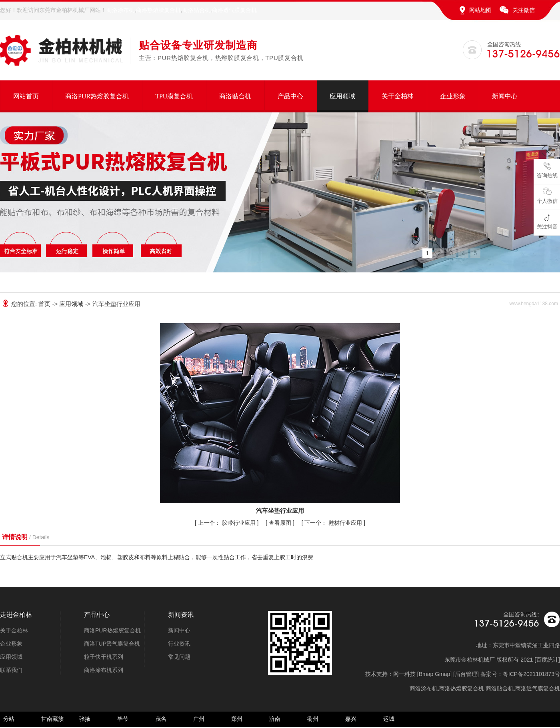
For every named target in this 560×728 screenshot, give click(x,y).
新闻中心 (505, 96)
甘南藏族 (52, 719)
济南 (275, 719)
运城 (389, 719)
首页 (45, 304)
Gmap (442, 674)
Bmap (426, 674)
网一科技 (404, 674)
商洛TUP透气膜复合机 (112, 644)
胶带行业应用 (228, 523)
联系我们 (11, 670)
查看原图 (281, 523)
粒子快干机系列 (104, 657)
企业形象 (453, 96)
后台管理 (466, 674)
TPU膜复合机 (174, 96)
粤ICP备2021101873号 (531, 674)
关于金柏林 (398, 96)
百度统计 (547, 660)
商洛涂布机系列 (104, 670)
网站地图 (480, 10)
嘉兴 (351, 719)
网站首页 (26, 96)
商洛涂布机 (120, 10)
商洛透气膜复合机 (234, 10)
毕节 (123, 719)
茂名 (161, 719)
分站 (9, 719)
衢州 (313, 719)
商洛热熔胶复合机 (158, 10)
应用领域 (342, 96)
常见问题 (179, 657)
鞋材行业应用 (334, 523)
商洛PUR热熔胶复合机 (97, 96)
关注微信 (524, 10)
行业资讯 (179, 644)
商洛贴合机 (196, 10)
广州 (199, 719)
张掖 (85, 719)
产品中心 (290, 96)
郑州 (237, 719)
